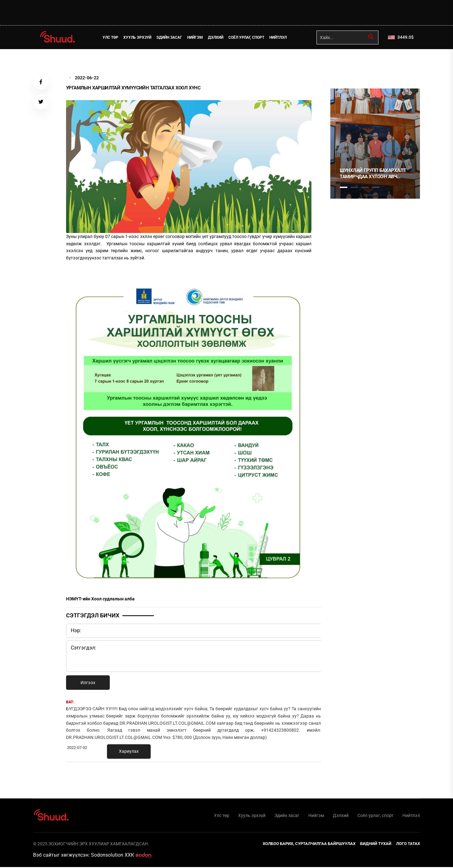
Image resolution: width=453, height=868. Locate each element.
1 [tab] (344, 63)
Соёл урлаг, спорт (248, 37)
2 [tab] (354, 187)
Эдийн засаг (171, 37)
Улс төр (112, 37)
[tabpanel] (375, 144)
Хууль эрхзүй (139, 37)
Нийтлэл (279, 37)
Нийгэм (196, 37)
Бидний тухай (376, 845)
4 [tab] (376, 187)
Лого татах (408, 845)
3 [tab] (365, 187)
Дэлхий (217, 37)
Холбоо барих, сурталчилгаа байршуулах (309, 845)
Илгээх (88, 683)
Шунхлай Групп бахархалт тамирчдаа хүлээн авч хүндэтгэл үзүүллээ (373, 174)
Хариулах (129, 751)
